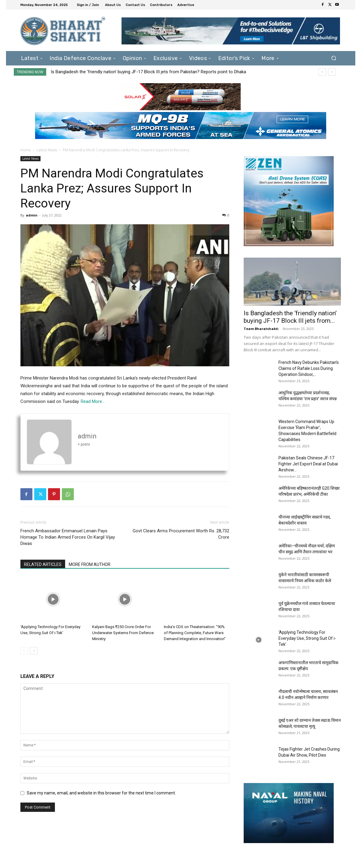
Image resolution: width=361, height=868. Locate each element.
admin (32, 215)
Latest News (47, 150)
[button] (334, 58)
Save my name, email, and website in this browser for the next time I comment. (101, 793)
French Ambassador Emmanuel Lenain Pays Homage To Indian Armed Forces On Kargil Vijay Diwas (68, 537)
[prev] (322, 72)
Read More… (93, 401)
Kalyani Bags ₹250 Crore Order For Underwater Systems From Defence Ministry (123, 633)
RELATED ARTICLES (43, 564)
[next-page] (34, 651)
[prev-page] (24, 651)
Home (26, 150)
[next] (332, 72)
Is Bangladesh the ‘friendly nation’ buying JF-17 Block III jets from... (290, 317)
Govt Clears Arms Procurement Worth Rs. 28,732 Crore (181, 534)
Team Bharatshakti (261, 329)
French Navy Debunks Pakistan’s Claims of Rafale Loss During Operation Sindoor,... (309, 368)
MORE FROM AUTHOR (90, 564)
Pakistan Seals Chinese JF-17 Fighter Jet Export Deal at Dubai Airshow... (308, 464)
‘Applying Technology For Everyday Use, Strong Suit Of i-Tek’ (307, 638)
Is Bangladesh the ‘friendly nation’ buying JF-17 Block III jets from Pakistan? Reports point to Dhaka (148, 72)
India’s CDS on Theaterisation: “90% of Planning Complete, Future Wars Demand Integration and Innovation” (195, 633)
